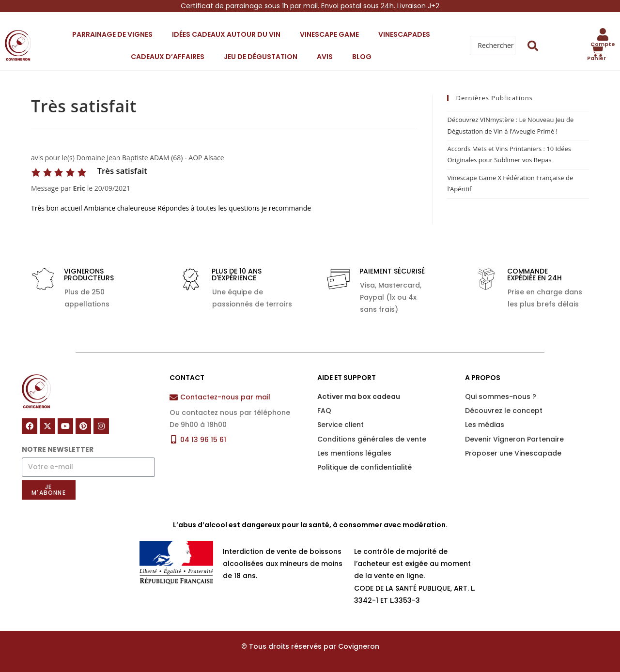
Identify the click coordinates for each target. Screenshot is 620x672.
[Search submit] (533, 46)
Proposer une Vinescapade (513, 453)
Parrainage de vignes (112, 34)
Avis (325, 57)
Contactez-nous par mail (225, 397)
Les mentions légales (354, 453)
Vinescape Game (329, 34)
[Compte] (603, 34)
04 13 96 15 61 (203, 440)
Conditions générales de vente (372, 439)
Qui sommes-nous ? (501, 397)
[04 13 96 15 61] (174, 439)
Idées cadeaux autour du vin (226, 34)
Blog (362, 57)
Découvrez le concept (504, 411)
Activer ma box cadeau (359, 397)
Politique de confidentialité (364, 467)
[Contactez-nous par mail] (174, 397)
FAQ (324, 411)
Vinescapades (404, 34)
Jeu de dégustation (261, 57)
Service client (341, 425)
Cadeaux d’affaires (168, 57)
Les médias (485, 425)
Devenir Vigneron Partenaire (514, 439)
